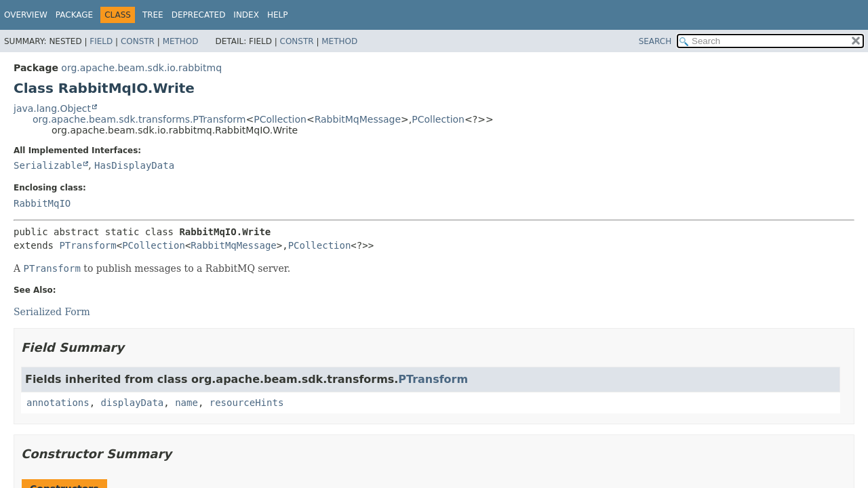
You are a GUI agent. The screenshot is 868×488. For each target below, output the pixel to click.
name (186, 403)
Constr (138, 41)
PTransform (87, 245)
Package (74, 15)
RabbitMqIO (42, 203)
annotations (58, 403)
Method (181, 41)
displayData (133, 403)
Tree (153, 15)
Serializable (48, 165)
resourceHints (247, 403)
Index (246, 15)
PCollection (280, 119)
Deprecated (199, 15)
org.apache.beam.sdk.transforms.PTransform (139, 119)
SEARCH (655, 41)
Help (278, 15)
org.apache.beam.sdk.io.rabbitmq (141, 68)
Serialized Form (52, 312)
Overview (26, 15)
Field (101, 41)
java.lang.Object (52, 108)
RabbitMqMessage (358, 119)
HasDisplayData (134, 165)
